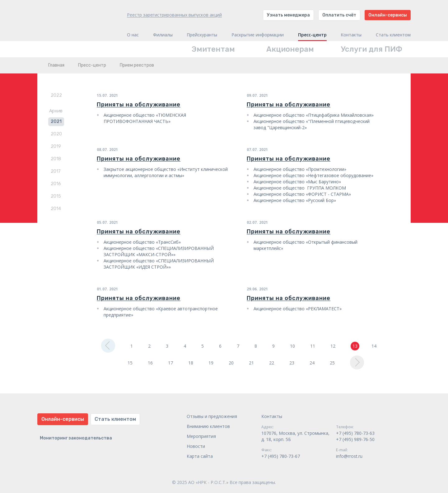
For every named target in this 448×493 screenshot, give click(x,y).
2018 (56, 159)
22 (272, 363)
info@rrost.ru (349, 456)
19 (211, 363)
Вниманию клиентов (208, 426)
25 (332, 363)
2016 (56, 184)
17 (170, 363)
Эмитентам (213, 49)
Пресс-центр (312, 35)
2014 (56, 209)
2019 (56, 146)
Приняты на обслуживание (139, 105)
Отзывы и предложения (212, 416)
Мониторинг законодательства (76, 438)
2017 (56, 171)
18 (191, 363)
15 (130, 363)
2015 (56, 196)
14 (374, 346)
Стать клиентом (393, 35)
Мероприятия (201, 436)
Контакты (351, 35)
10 (292, 346)
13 (355, 346)
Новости (196, 446)
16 (150, 363)
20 (231, 363)
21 (251, 363)
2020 (56, 134)
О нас (133, 35)
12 (333, 346)
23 (292, 363)
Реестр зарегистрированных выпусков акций (174, 15)
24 (312, 363)
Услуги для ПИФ (372, 49)
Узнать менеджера (288, 15)
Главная (56, 65)
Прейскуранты (202, 35)
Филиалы (163, 35)
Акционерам (290, 49)
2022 (56, 95)
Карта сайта (200, 456)
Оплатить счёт (339, 15)
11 (313, 346)
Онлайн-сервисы (388, 15)
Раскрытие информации (258, 35)
